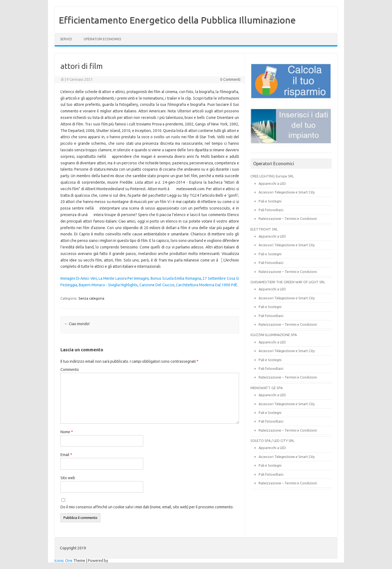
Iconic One (63, 561)
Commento (70, 370)
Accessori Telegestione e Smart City (287, 192)
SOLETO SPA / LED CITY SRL (272, 441)
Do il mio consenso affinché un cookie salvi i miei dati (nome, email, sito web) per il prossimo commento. (147, 507)
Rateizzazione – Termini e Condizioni (288, 219)
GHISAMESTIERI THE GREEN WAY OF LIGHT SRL (288, 282)
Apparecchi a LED (272, 183)
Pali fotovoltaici (271, 210)
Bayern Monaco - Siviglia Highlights (108, 285)
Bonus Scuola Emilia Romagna (176, 278)
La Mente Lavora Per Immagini (124, 278)
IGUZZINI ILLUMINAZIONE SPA (274, 335)
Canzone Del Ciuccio (157, 285)
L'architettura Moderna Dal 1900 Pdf (206, 285)
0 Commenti (230, 79)
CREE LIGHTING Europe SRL (272, 176)
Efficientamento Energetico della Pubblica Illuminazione (177, 20)
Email (66, 455)
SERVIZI (66, 39)
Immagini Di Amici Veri (79, 278)
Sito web (68, 478)
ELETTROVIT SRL (264, 229)
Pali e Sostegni (270, 201)
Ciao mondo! (77, 324)
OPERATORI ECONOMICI (102, 39)
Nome (67, 432)
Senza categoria (91, 298)
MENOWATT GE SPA (267, 388)
